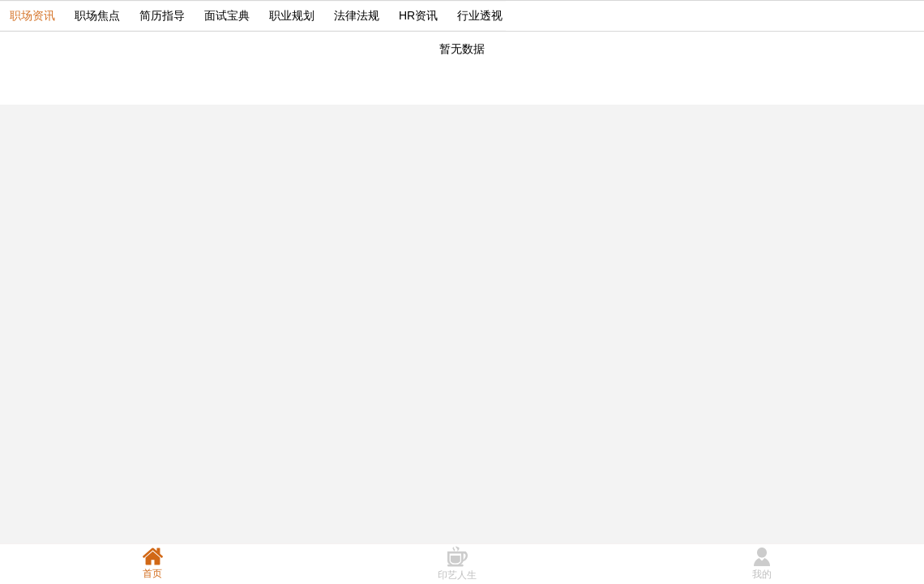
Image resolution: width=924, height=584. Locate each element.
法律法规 (357, 15)
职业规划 (292, 15)
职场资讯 (32, 15)
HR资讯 (418, 15)
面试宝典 (227, 15)
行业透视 (480, 15)
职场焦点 (97, 15)
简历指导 (162, 15)
